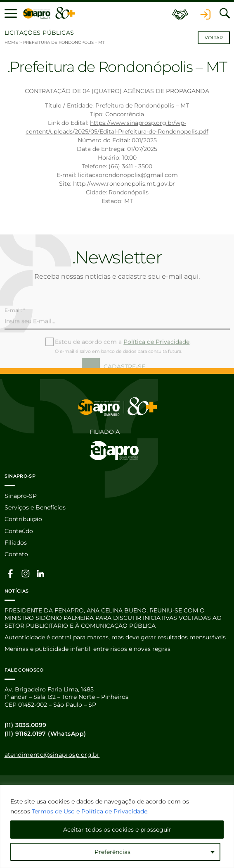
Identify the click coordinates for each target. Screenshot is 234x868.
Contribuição (23, 519)
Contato (16, 554)
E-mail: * (15, 323)
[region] (117, 826)
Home (11, 42)
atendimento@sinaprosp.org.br (52, 755)
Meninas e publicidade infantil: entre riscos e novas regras (87, 649)
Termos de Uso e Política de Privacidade (90, 811)
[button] (11, 13)
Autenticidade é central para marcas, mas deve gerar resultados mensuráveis (115, 637)
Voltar (214, 38)
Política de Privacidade (156, 354)
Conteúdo (19, 531)
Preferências (112, 852)
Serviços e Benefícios (35, 507)
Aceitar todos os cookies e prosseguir (117, 830)
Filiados (16, 543)
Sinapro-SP (21, 496)
